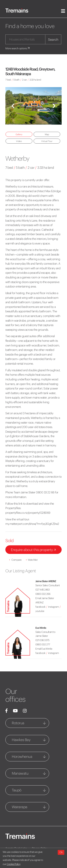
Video (19, 141)
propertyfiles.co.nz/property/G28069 (28, 513)
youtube (40, 611)
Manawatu (20, 773)
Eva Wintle (41, 628)
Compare (15, 560)
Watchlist (32, 560)
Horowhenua (22, 756)
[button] (13, 106)
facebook (40, 607)
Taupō (17, 790)
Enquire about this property (34, 550)
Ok (61, 852)
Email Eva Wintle (44, 649)
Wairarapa (20, 807)
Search (53, 40)
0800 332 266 (43, 594)
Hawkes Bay (21, 740)
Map (47, 134)
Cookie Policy (14, 864)
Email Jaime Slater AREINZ (45, 600)
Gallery (19, 134)
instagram (54, 607)
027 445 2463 (42, 590)
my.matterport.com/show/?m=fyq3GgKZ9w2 (32, 524)
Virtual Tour (47, 141)
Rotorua (18, 723)
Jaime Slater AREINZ (46, 581)
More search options (18, 48)
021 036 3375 (42, 640)
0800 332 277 (43, 644)
